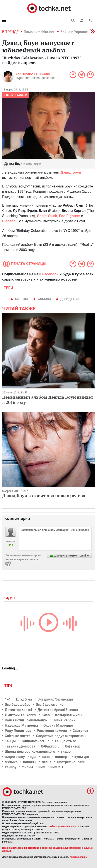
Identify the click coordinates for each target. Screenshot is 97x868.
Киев (46, 715)
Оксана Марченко (58, 725)
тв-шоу (11, 767)
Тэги (9, 686)
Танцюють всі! (66, 741)
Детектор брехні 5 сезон (58, 710)
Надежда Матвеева (21, 725)
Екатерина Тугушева (33, 74)
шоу (42, 767)
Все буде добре (18, 705)
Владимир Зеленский (55, 699)
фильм (27, 767)
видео (66, 752)
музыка (22, 299)
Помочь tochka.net (39, 32)
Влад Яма (24, 699)
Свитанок (80, 731)
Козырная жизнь (69, 715)
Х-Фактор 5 (50, 746)
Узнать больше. (78, 857)
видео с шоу (15, 757)
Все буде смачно (50, 705)
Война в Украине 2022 (78, 32)
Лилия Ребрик (64, 720)
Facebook (50, 274)
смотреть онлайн (71, 762)
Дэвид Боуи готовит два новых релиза (44, 496)
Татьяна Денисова (20, 746)
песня (47, 762)
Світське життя (18, 736)
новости (30, 762)
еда (33, 757)
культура (82, 757)
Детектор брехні (18, 710)
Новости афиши (16, 95)
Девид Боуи (70, 299)
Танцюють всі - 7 (35, 741)
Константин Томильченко (26, 720)
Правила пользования (14, 848)
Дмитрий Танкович (20, 715)
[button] (82, 20)
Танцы (10, 741)
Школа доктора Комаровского (30, 752)
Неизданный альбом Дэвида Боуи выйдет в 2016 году (48, 400)
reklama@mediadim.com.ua (64, 827)
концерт (62, 757)
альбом (44, 299)
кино (46, 757)
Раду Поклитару (18, 731)
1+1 (8, 699)
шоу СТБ (57, 767)
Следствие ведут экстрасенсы (61, 736)
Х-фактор (72, 746)
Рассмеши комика (52, 731)
